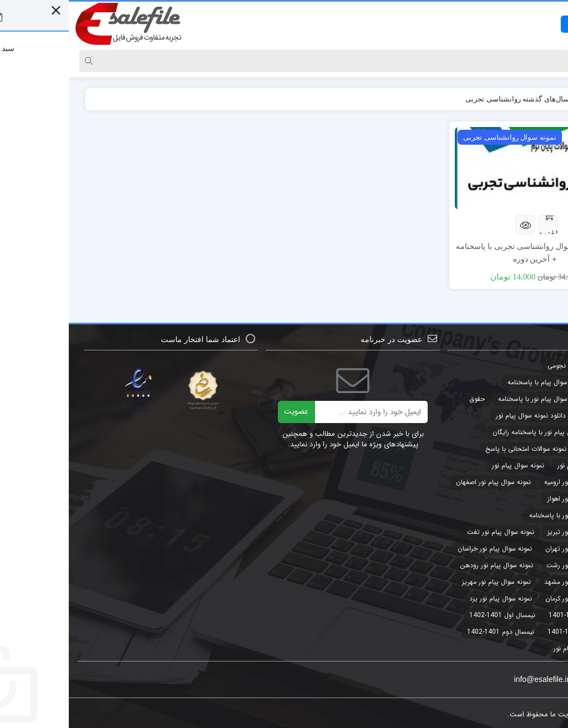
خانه (539, 99)
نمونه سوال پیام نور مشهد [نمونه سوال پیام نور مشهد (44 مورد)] (511, 582)
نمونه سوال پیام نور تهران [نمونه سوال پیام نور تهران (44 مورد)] (511, 549)
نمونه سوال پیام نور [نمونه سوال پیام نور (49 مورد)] (449, 465)
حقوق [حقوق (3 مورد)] (408, 399)
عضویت (227, 411)
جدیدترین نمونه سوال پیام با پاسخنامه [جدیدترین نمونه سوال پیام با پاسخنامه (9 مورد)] (492, 382)
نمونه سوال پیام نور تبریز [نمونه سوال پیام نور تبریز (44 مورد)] (512, 532)
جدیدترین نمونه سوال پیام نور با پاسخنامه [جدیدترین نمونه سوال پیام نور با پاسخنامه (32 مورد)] (488, 399)
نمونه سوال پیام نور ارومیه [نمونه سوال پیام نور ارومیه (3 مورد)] (511, 482)
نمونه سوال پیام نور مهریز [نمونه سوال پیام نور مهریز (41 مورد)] (428, 582)
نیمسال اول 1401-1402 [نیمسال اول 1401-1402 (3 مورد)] (433, 615)
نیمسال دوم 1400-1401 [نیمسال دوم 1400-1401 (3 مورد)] (512, 632)
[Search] (295, 61)
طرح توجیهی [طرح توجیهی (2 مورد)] (528, 449)
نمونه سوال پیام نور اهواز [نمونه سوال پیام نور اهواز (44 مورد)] (512, 499)
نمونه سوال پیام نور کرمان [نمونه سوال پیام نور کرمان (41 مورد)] (511, 599)
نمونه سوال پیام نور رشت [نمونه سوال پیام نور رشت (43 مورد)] (512, 565)
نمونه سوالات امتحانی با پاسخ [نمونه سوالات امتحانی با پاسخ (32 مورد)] (457, 449)
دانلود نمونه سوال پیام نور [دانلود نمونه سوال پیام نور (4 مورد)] (462, 416)
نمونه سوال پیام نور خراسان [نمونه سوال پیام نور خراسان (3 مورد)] (426, 549)
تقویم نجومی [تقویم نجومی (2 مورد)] (497, 366)
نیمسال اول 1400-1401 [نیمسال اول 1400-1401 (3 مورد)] (513, 615)
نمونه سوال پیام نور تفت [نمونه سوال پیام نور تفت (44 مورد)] (432, 532)
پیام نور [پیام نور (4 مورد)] (495, 648)
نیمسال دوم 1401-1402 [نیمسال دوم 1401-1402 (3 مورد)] (432, 632)
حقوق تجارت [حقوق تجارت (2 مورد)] (528, 416)
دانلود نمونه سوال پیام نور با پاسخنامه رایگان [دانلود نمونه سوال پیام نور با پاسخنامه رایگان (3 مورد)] (485, 432)
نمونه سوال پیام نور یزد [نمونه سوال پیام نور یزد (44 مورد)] (432, 599)
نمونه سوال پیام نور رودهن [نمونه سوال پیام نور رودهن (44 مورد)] (428, 565)
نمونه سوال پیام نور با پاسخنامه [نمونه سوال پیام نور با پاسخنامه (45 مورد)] (503, 515)
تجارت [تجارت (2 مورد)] (537, 366)
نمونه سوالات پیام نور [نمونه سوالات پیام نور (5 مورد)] (517, 465)
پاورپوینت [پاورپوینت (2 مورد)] (532, 648)
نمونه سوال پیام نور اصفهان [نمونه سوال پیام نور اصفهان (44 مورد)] (425, 482)
